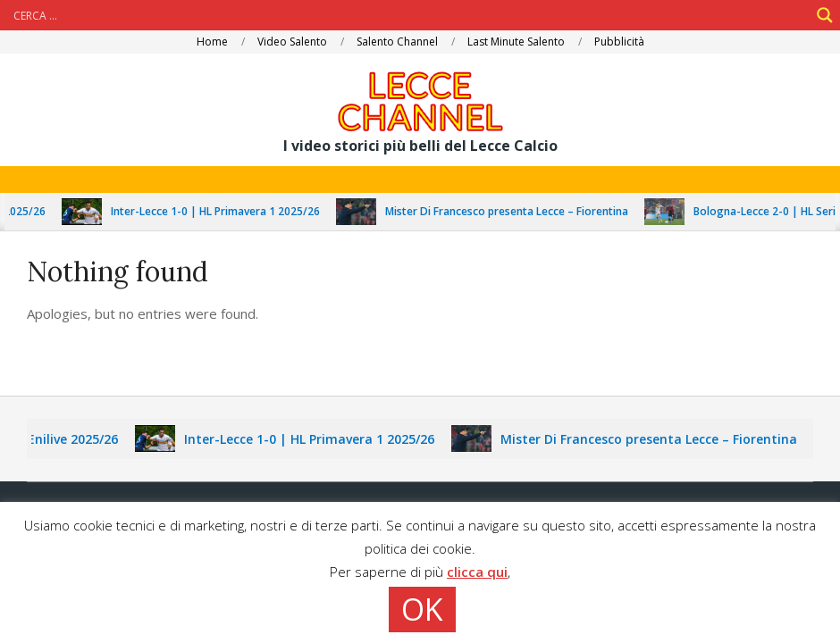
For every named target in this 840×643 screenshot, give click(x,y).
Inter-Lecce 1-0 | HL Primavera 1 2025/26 (226, 211)
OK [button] (422, 609)
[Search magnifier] (825, 15)
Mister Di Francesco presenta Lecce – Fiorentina (517, 211)
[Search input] (409, 15)
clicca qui (477, 572)
